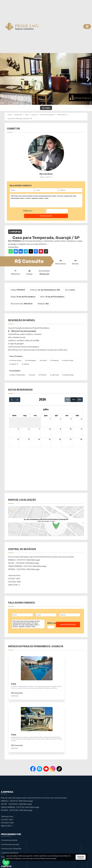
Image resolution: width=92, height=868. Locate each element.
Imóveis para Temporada (11, 805)
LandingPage (15, 232)
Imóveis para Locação (10, 801)
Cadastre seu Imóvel (10, 809)
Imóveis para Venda (9, 796)
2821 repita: (53, 623)
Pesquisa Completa (9, 813)
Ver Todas (46, 108)
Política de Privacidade (48, 858)
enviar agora (46, 216)
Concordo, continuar (81, 857)
